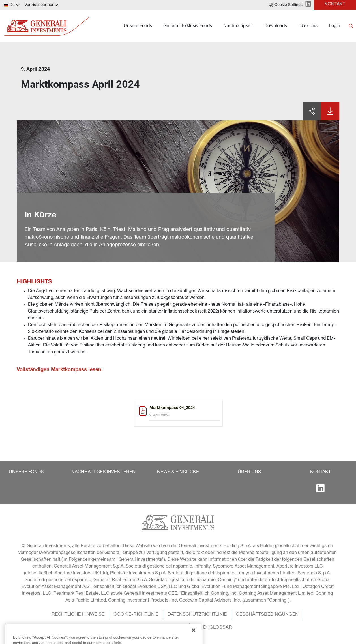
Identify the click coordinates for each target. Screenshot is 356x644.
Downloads (276, 26)
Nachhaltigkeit (238, 26)
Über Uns (308, 26)
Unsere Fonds (138, 26)
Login (334, 26)
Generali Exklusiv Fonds (188, 26)
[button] (286, 5)
